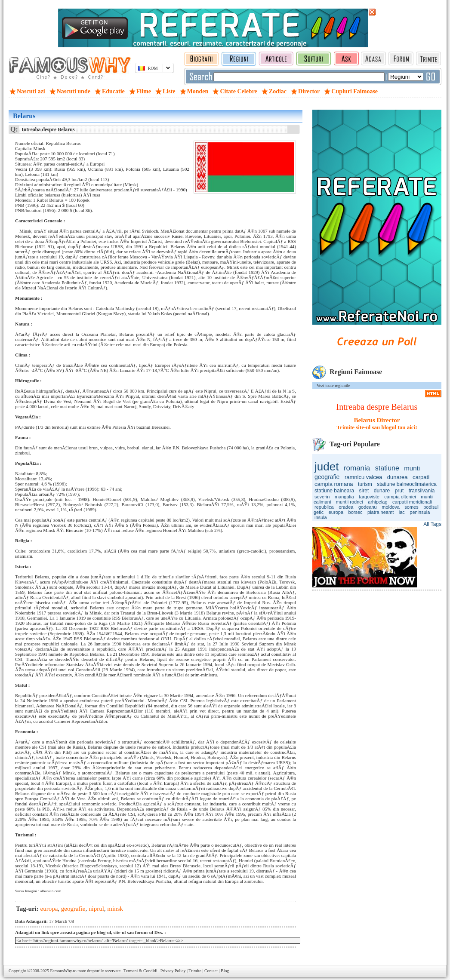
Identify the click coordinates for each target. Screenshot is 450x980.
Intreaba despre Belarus (377, 407)
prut (399, 491)
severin (322, 497)
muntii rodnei (350, 502)
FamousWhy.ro (63, 971)
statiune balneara (334, 491)
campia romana (334, 484)
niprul (96, 909)
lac (402, 512)
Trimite (195, 971)
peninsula (420, 512)
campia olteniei (400, 497)
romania (357, 468)
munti (412, 468)
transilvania (422, 491)
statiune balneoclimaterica (407, 484)
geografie (327, 477)
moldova (391, 507)
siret (364, 491)
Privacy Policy (173, 971)
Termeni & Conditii (140, 971)
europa (336, 512)
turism (365, 484)
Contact (211, 971)
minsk (115, 909)
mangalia (344, 497)
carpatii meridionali (412, 502)
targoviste (369, 497)
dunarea (398, 477)
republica (324, 507)
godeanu (368, 507)
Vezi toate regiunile (333, 386)
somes (411, 507)
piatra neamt (381, 512)
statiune (387, 468)
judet (327, 467)
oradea (346, 507)
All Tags (432, 524)
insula (321, 517)
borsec (356, 512)
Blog (225, 971)
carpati (421, 477)
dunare (382, 491)
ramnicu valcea (363, 477)
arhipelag (378, 502)
